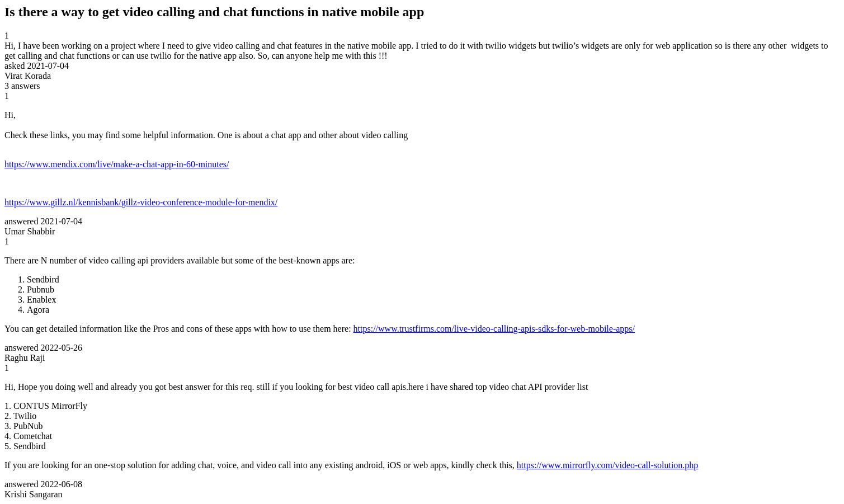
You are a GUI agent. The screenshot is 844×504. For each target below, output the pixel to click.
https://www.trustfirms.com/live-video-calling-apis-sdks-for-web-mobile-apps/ (494, 329)
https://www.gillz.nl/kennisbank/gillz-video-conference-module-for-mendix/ (141, 202)
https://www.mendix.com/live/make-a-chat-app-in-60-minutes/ (117, 164)
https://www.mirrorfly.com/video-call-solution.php (608, 465)
